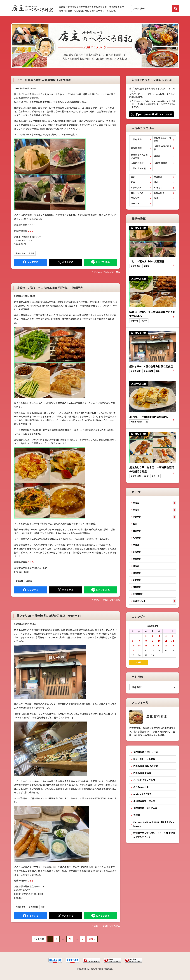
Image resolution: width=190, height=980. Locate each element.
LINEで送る (100, 262)
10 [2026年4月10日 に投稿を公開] (159, 641)
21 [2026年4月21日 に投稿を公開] (139, 650)
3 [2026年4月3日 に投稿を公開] (159, 636)
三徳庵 (137, 815)
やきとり (158, 188)
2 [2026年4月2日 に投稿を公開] (152, 636)
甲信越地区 (138, 594)
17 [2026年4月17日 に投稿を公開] (159, 645)
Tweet (65, 262)
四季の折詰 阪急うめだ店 (146, 766)
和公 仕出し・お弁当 (144, 759)
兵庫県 (157, 156)
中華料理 (19, 581)
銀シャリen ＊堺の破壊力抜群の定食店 (49, 615)
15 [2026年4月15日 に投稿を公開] (146, 645)
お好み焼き (159, 193)
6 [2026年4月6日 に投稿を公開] (133, 641)
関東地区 (137, 531)
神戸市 (29, 581)
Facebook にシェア (31, 262)
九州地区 (137, 538)
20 (70, 939)
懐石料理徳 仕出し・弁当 (146, 752)
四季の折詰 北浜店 (142, 773)
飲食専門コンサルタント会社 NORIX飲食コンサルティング (154, 835)
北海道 (136, 566)
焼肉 (156, 182)
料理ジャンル (139, 601)
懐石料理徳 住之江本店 (145, 808)
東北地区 (137, 580)
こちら (30, 231)
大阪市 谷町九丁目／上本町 (139, 156)
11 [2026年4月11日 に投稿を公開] (166, 641)
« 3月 (139, 662)
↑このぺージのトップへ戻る (106, 272)
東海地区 (137, 552)
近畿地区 (137, 517)
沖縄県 (136, 545)
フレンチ (135, 198)
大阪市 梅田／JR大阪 (163, 148)
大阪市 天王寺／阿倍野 (163, 139)
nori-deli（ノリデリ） (145, 794)
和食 (43, 907)
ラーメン (135, 203)
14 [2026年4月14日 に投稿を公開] (139, 645)
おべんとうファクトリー (145, 780)
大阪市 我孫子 (137, 163)
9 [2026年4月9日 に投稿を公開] (152, 641)
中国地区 (137, 559)
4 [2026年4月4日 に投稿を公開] (166, 636)
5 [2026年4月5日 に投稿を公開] (173, 636)
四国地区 (137, 587)
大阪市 (136, 503)
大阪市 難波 (20, 253)
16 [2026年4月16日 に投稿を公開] (152, 645)
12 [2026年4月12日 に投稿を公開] (173, 641)
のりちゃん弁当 (141, 787)
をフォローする (154, 114)
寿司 (133, 177)
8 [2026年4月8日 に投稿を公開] (146, 641)
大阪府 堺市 (20, 907)
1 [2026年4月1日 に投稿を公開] (146, 636)
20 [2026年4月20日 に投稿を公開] (133, 650)
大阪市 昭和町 (161, 163)
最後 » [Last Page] (92, 939)
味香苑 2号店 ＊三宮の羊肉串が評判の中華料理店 (50, 288)
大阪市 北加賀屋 (138, 168)
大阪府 (136, 510)
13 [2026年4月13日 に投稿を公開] (133, 645)
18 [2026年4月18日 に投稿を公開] (166, 645)
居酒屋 (31, 253)
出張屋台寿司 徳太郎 (144, 801)
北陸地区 (137, 573)
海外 (135, 524)
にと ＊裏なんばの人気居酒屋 (45, 80)
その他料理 (33, 907)
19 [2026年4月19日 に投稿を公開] (173, 645)
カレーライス (137, 193)
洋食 (156, 198)
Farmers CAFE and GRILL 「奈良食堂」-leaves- (154, 824)
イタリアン (136, 188)
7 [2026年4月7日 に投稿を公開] (139, 641)
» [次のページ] (83, 939)
